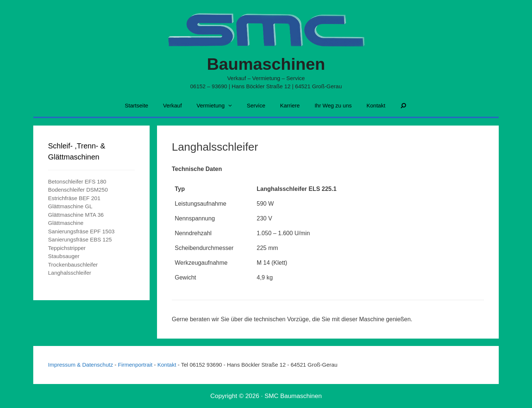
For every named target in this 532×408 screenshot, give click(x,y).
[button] (232, 106)
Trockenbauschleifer (73, 265)
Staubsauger (64, 256)
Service (256, 105)
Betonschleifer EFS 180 (77, 181)
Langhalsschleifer (70, 273)
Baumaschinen (266, 64)
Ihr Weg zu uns (333, 105)
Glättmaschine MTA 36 (76, 215)
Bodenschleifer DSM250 (78, 190)
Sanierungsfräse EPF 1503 (81, 231)
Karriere (290, 105)
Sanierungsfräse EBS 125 (80, 239)
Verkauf (172, 105)
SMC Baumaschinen (293, 396)
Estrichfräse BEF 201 (74, 198)
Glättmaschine (66, 223)
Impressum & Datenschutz (81, 365)
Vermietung (218, 106)
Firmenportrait (136, 365)
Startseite (137, 105)
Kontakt (376, 105)
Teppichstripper (67, 248)
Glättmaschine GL (70, 206)
